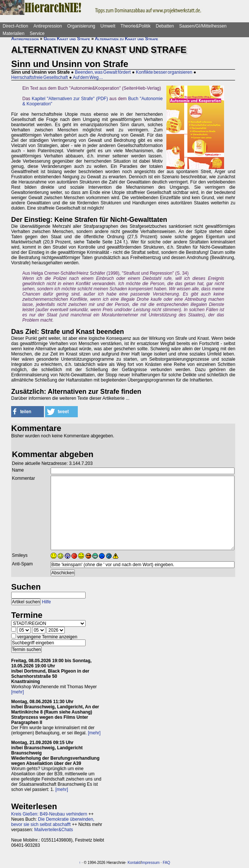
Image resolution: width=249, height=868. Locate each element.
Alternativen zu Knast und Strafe (127, 39)
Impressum (150, 863)
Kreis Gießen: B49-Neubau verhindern (49, 814)
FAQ (166, 863)
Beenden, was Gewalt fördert (103, 72)
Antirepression (48, 26)
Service (37, 33)
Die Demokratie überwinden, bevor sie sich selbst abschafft (53, 822)
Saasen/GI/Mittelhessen (203, 26)
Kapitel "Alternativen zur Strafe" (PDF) (70, 99)
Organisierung (81, 26)
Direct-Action (15, 26)
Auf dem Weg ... (88, 77)
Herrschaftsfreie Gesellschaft (39, 77)
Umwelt (108, 26)
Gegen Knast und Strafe (67, 39)
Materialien (14, 33)
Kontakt (134, 863)
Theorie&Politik (136, 26)
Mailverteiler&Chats (54, 830)
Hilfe (47, 602)
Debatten (165, 26)
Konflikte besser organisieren (164, 72)
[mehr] (17, 692)
